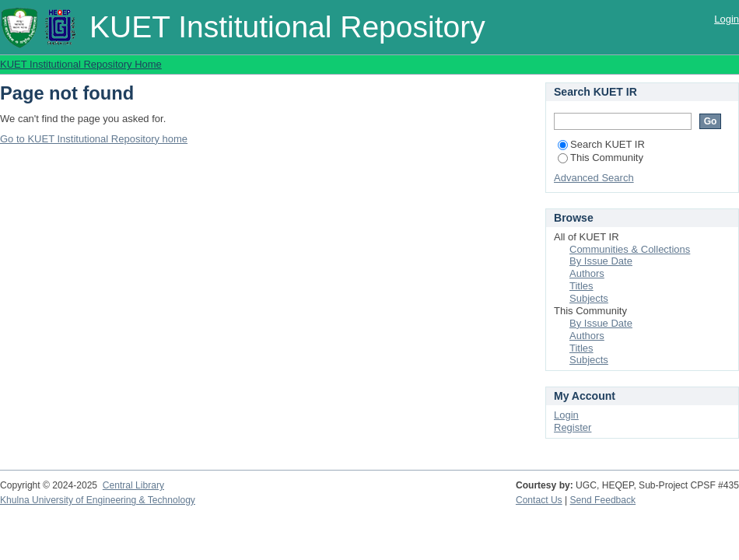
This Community (601, 157)
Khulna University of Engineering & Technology (98, 500)
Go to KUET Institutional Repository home (94, 139)
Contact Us (539, 500)
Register (573, 427)
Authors (587, 273)
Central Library (133, 485)
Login (727, 19)
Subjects (589, 298)
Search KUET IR (601, 144)
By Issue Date (601, 261)
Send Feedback (603, 500)
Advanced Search (594, 178)
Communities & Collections (630, 249)
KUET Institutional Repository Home (81, 64)
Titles (581, 286)
